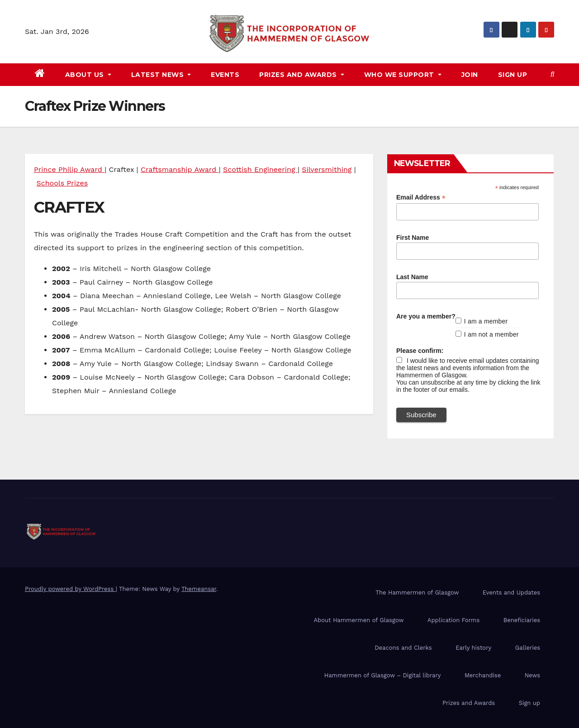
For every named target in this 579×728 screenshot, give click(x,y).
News (532, 675)
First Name (413, 238)
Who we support (403, 75)
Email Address (421, 197)
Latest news (161, 75)
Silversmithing (327, 169)
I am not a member (491, 334)
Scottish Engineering (260, 169)
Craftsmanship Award (180, 169)
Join (470, 75)
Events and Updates (511, 592)
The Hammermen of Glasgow (417, 592)
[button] (552, 74)
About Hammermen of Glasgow (358, 620)
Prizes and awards (302, 75)
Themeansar (199, 589)
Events (225, 75)
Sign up (513, 75)
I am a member (486, 321)
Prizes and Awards (469, 703)
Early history (473, 648)
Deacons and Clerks (403, 648)
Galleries (528, 648)
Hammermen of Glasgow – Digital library (383, 675)
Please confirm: (420, 351)
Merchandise (483, 675)
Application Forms (453, 620)
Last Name (412, 277)
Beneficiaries (522, 620)
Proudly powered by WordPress (70, 589)
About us (88, 75)
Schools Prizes (62, 183)
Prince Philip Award (69, 169)
